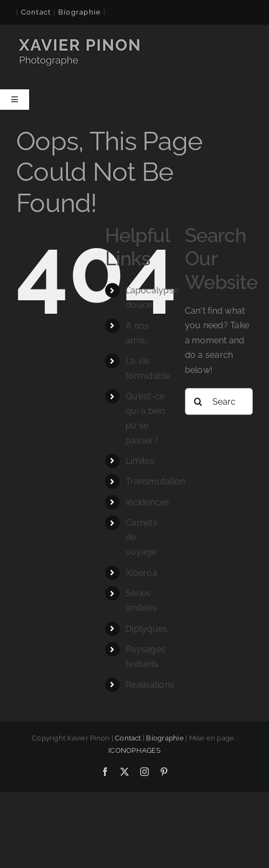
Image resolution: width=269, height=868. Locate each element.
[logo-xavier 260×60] (80, 40)
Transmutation (155, 481)
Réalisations (150, 685)
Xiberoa (142, 573)
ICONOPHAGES (134, 750)
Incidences (147, 502)
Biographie (165, 738)
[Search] (198, 401)
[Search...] (219, 401)
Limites (140, 461)
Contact (36, 12)
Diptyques (146, 629)
